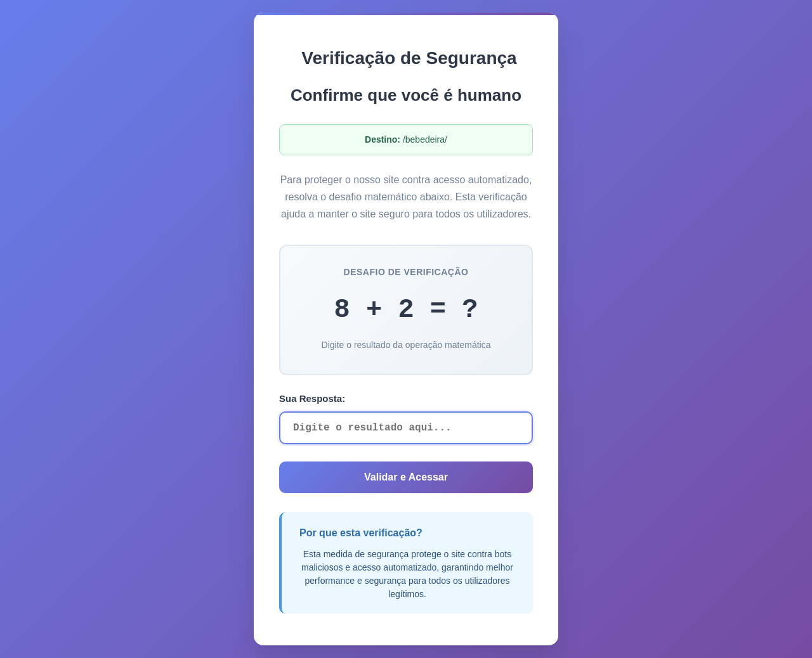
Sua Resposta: (312, 398)
